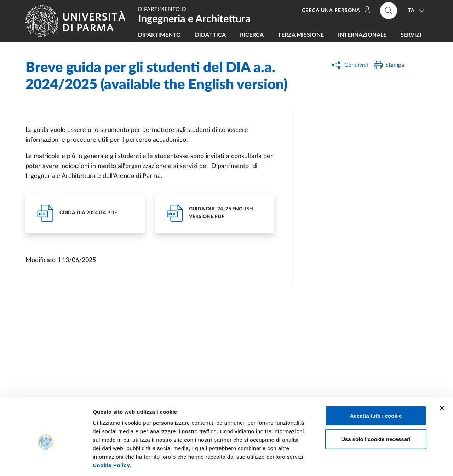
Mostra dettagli (372, 462)
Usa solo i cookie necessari (376, 407)
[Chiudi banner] (442, 376)
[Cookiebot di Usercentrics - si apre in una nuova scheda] (46, 462)
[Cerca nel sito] (389, 11)
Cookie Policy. (112, 433)
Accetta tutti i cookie (376, 384)
